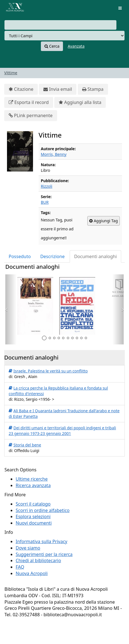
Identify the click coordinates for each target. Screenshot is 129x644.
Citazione (21, 89)
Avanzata (76, 46)
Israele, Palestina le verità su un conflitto (48, 371)
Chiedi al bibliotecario (38, 560)
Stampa (93, 89)
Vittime (11, 73)
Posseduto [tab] (20, 256)
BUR (45, 202)
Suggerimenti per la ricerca (44, 554)
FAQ (20, 567)
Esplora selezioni (33, 516)
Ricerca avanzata (33, 485)
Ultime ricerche (32, 479)
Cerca (52, 46)
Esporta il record (29, 102)
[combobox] (60, 25)
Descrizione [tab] (52, 256)
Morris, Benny (54, 154)
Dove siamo (28, 548)
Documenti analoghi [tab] (95, 256)
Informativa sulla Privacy (42, 541)
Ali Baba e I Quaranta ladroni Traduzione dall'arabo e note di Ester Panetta (64, 413)
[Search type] (64, 36)
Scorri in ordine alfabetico (43, 510)
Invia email (58, 89)
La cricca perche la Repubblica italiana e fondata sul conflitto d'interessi (58, 391)
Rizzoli (47, 186)
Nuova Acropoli (32, 573)
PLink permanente (31, 116)
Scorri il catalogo (33, 504)
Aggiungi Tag (104, 221)
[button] (11, 309)
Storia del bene (25, 445)
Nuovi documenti (34, 523)
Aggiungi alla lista (80, 102)
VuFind (14, 9)
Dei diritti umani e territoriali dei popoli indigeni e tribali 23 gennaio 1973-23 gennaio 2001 (62, 431)
